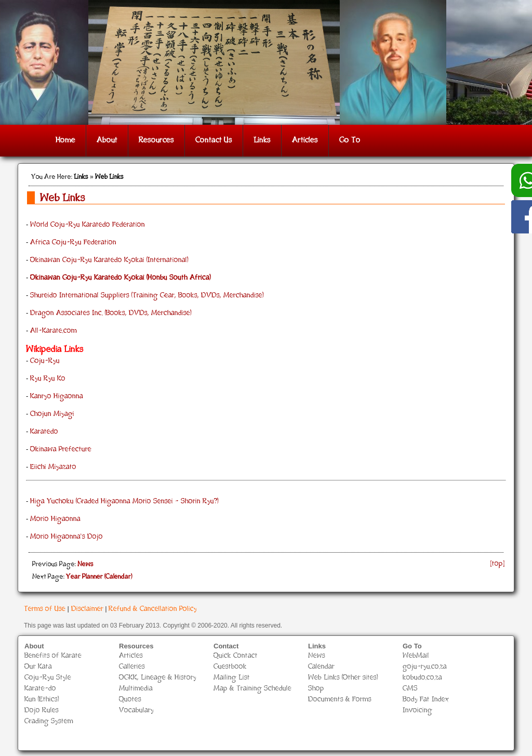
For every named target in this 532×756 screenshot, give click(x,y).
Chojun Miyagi (52, 414)
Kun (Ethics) (42, 700)
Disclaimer (87, 609)
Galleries (132, 667)
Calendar (321, 667)
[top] (498, 564)
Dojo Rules (42, 711)
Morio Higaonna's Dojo (66, 537)
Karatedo (44, 432)
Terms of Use (45, 609)
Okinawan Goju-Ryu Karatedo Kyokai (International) (109, 260)
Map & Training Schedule (252, 689)
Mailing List (232, 678)
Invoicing (417, 711)
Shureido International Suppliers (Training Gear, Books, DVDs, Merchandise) (147, 296)
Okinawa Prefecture (61, 449)
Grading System (49, 721)
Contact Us (214, 141)
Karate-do (40, 689)
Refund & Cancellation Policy (153, 609)
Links (262, 141)
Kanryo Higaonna (57, 396)
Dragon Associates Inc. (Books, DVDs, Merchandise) (111, 313)
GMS (410, 689)
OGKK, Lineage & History (158, 678)
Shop (316, 689)
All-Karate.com (54, 331)
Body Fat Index (426, 700)
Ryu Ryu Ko (48, 379)
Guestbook (230, 667)
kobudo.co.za (422, 678)
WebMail (416, 656)
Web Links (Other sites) (343, 678)
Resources (156, 141)
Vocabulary (136, 711)
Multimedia (136, 689)
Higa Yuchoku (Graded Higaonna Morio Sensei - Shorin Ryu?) (124, 501)
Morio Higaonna (55, 519)
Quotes (130, 700)
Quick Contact (236, 656)
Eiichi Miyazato (53, 467)
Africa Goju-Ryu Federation (73, 243)
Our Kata (38, 667)
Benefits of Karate (53, 656)
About (107, 141)
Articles (305, 141)
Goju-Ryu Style (48, 678)
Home (65, 141)
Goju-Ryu (45, 361)
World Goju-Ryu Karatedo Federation (88, 225)
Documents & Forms (340, 700)
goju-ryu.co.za (425, 667)
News (317, 656)
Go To (350, 141)
